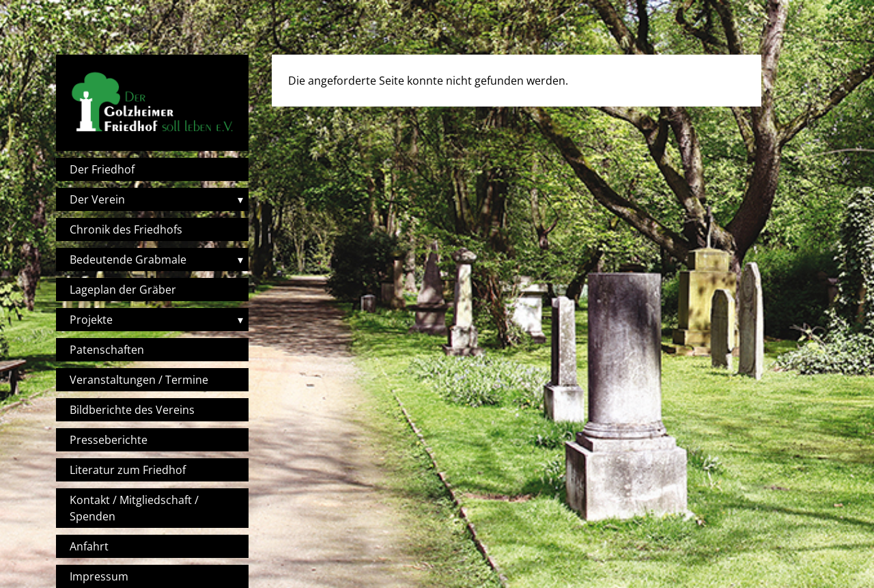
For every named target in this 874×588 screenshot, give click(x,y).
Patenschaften (107, 350)
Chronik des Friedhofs (126, 229)
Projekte (91, 320)
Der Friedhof (102, 169)
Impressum (99, 576)
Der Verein (97, 199)
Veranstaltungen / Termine (139, 380)
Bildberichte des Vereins (132, 410)
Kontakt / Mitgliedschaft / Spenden (134, 508)
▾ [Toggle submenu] (240, 199)
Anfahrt (89, 546)
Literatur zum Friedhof (128, 470)
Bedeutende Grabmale (128, 260)
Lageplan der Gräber (123, 290)
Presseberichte (109, 440)
